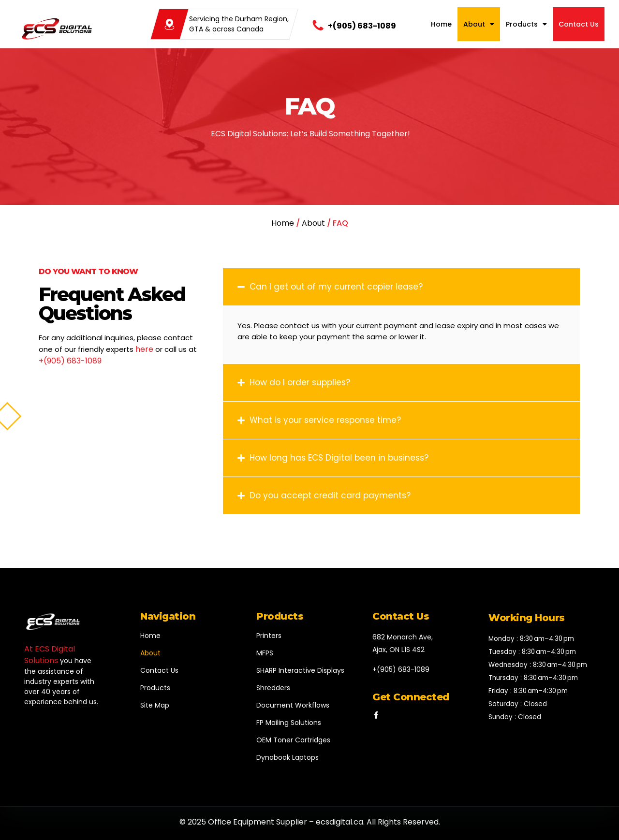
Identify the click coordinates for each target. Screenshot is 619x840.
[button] (401, 287)
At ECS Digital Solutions (50, 655)
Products (526, 24)
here (144, 349)
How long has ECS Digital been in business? (339, 458)
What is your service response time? (325, 420)
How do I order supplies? (300, 382)
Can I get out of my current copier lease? (336, 287)
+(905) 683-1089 (362, 26)
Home (441, 24)
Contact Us (579, 24)
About (479, 24)
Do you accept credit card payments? (330, 495)
